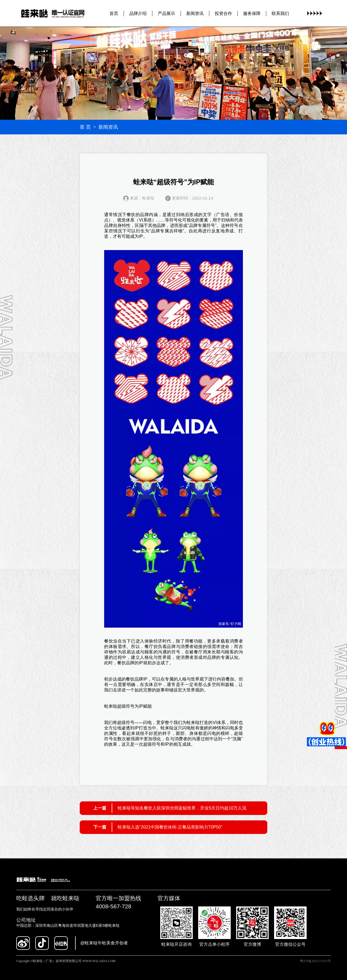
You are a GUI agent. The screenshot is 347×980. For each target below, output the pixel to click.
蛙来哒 (111, 706)
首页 (114, 13)
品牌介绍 (138, 13)
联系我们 (280, 13)
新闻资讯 (195, 13)
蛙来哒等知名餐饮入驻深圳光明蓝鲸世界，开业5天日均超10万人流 (182, 808)
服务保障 (252, 13)
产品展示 (166, 13)
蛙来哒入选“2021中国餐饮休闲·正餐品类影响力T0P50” (170, 827)
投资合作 (223, 13)
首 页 (85, 127)
